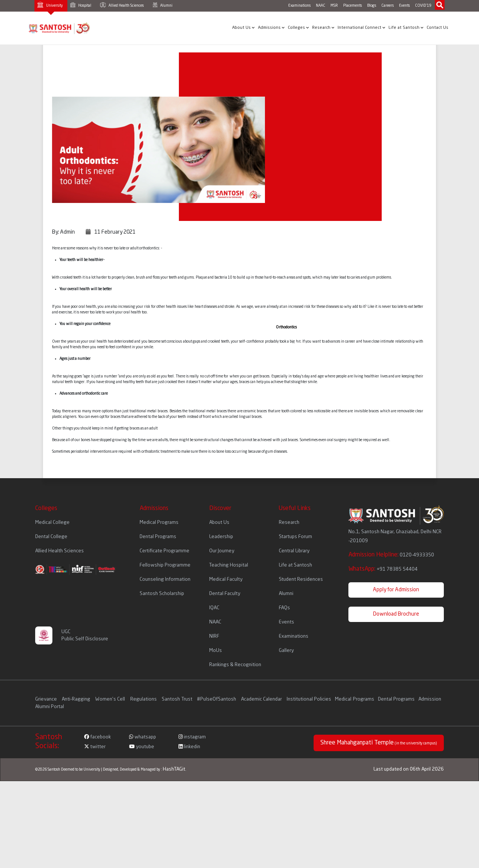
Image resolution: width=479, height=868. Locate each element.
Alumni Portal (50, 707)
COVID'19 (423, 6)
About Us (243, 28)
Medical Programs (159, 523)
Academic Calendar (262, 699)
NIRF (214, 636)
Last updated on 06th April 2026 (409, 769)
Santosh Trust (177, 699)
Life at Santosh (406, 28)
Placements (353, 6)
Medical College (52, 523)
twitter (95, 747)
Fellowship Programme (165, 565)
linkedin (189, 747)
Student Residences (301, 579)
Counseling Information (165, 579)
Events (404, 6)
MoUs (216, 651)
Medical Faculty (226, 579)
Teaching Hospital (229, 565)
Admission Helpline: (391, 555)
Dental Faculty (225, 594)
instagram (192, 737)
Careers (388, 6)
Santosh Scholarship (162, 594)
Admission (430, 699)
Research (323, 28)
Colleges (298, 28)
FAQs (284, 608)
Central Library (294, 551)
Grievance (47, 699)
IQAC (214, 608)
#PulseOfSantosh (216, 699)
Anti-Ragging (77, 699)
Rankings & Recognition (235, 665)
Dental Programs (158, 537)
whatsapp (143, 737)
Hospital (81, 5)
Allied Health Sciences (122, 5)
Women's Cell (111, 699)
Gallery (286, 651)
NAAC (321, 6)
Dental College (51, 537)
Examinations (299, 6)
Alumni (162, 5)
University (50, 5)
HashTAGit (174, 769)
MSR (334, 6)
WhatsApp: (383, 569)
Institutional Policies (309, 699)
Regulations (144, 699)
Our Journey (222, 551)
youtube (142, 747)
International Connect (361, 28)
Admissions (271, 28)
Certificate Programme (164, 551)
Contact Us (437, 28)
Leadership (221, 537)
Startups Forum (295, 537)
